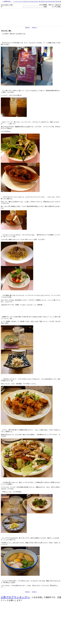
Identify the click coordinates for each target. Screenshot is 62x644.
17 (38, 1)
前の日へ (28, 27)
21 (45, 1)
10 (26, 1)
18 (39, 1)
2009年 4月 (7, 1)
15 (34, 1)
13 (31, 1)
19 (41, 1)
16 (36, 1)
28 (57, 1)
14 (32, 1)
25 (52, 1)
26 (53, 1)
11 (27, 1)
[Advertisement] (31, 630)
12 (29, 1)
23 (48, 1)
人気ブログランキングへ (15, 597)
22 (46, 1)
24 (50, 1)
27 (55, 1)
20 (43, 1)
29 (59, 1)
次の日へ (34, 27)
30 (60, 1)
